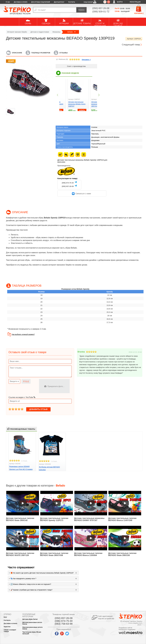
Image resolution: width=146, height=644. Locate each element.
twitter (69, 633)
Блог (5, 617)
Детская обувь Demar (31, 619)
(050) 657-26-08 (68, 186)
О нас (8, 2)
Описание (17, 53)
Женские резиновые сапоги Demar (34, 628)
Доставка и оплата (21, 2)
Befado (71, 32)
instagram (74, 633)
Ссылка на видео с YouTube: (22, 397)
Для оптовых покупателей (41, 2)
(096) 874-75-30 (68, 183)
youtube (53, 633)
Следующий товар (131, 45)
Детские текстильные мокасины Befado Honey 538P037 (77, 104)
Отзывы (64, 53)
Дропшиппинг (59, 2)
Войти (120, 2)
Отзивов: (86, 60)
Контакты (72, 2)
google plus (64, 634)
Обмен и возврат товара (10, 631)
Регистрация (135, 2)
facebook (59, 633)
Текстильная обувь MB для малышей (33, 633)
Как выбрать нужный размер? (23, 334)
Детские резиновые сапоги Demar (33, 623)
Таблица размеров (41, 53)
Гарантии (7, 627)
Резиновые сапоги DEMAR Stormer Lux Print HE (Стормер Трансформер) (21, 469)
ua (105, 2)
